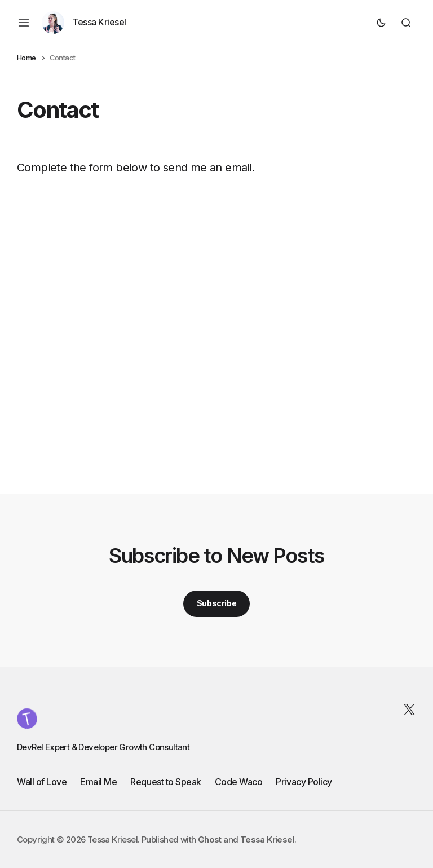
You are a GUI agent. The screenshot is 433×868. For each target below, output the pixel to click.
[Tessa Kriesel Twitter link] (407, 710)
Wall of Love (42, 782)
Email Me (98, 782)
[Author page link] (84, 23)
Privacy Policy (304, 782)
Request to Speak (165, 782)
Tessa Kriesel (267, 840)
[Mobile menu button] (24, 23)
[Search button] (406, 23)
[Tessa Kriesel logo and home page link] (27, 719)
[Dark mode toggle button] (381, 23)
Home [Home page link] (26, 58)
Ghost (210, 840)
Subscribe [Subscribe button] (216, 603)
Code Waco (239, 782)
